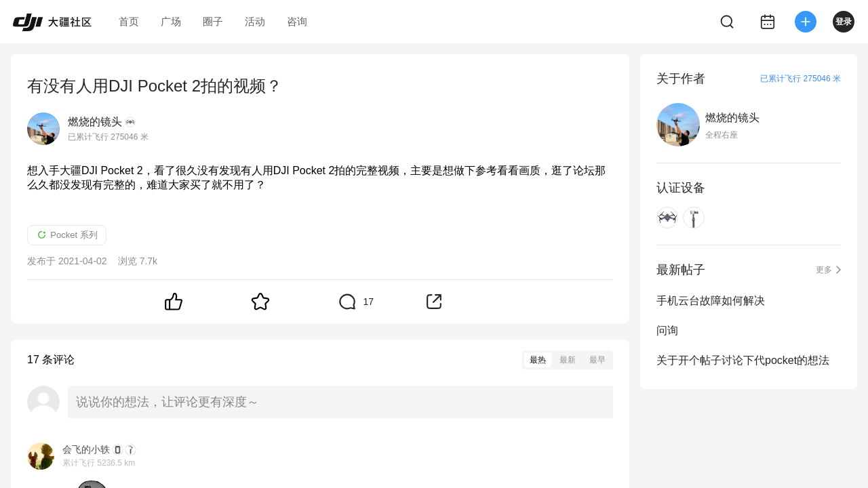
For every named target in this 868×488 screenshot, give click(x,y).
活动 (255, 21)
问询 (667, 330)
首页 (129, 21)
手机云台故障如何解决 (711, 301)
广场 (171, 21)
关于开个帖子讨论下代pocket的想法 (743, 360)
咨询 (297, 21)
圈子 (213, 21)
